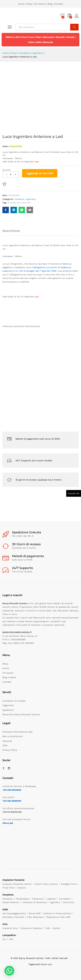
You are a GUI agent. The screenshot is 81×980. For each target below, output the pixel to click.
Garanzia (7, 741)
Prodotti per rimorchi (19, 203)
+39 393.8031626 (12, 790)
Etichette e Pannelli (13, 917)
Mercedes (49, 37)
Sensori (22, 888)
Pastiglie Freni (69, 884)
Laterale (51, 899)
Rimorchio (69, 902)
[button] (9, 971)
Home (21, 4)
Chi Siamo (40, 4)
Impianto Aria (10, 928)
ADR (39, 42)
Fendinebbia (22, 899)
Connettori (65, 899)
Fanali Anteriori (11, 902)
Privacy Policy (10, 750)
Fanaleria (19, 199)
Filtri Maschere (35, 917)
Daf (18, 37)
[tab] (13, 232)
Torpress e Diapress (31, 928)
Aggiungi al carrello (40, 173)
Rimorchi (48, 42)
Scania (70, 37)
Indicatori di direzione (34, 902)
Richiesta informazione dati (17, 732)
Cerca (74, 27)
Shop (29, 4)
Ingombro (31, 199)
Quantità (7, 170)
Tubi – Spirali (52, 928)
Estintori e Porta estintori (58, 913)
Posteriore (38, 899)
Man (39, 37)
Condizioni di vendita (14, 701)
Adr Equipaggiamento (14, 913)
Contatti (59, 4)
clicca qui (8, 823)
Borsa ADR (35, 913)
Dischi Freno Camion (46, 884)
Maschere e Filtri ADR (59, 917)
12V (4, 939)
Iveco (31, 37)
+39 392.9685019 (12, 801)
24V (11, 939)
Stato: (6, 146)
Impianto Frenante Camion (17, 884)
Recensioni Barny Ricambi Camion (21, 714)
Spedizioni (8, 710)
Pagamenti (8, 705)
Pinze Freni (8, 888)
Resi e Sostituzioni (13, 736)
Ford (24, 37)
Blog (50, 4)
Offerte (10, 37)
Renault (60, 37)
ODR (5, 745)
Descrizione (11, 231)
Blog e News (9, 677)
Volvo (31, 42)
